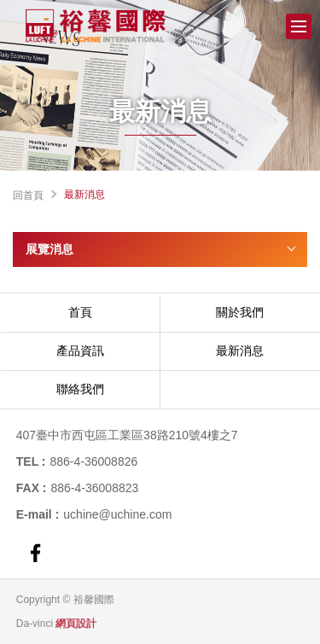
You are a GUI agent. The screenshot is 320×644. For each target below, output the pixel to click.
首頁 (80, 312)
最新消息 (240, 351)
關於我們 (240, 312)
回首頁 (28, 195)
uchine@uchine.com (117, 514)
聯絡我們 (80, 389)
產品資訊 (80, 351)
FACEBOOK (35, 553)
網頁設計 (76, 624)
